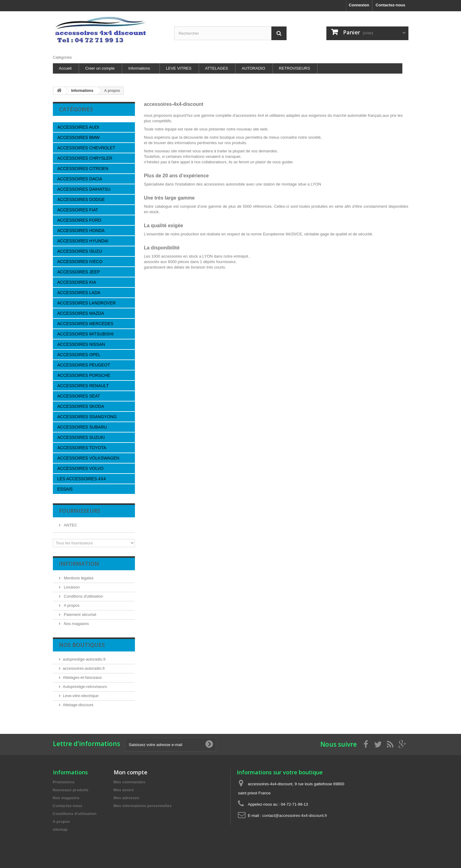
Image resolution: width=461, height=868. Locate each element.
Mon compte (131, 772)
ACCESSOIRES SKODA (81, 406)
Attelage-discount (78, 705)
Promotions (64, 782)
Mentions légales (78, 578)
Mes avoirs (124, 790)
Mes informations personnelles (143, 806)
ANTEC (70, 525)
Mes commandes (130, 782)
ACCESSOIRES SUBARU (82, 427)
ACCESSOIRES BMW (79, 137)
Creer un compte (100, 68)
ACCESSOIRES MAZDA (81, 313)
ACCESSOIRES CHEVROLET (86, 148)
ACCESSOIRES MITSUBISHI (86, 334)
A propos (71, 605)
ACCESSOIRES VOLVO (81, 468)
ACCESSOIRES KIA (77, 282)
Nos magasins (76, 624)
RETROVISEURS (295, 68)
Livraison (71, 587)
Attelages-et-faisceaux (83, 677)
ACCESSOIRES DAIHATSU (84, 189)
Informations (139, 68)
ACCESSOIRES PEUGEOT (84, 365)
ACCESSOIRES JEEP (79, 272)
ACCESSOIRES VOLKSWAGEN (88, 458)
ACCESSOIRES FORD (79, 220)
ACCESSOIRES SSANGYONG (87, 417)
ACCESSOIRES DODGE (81, 200)
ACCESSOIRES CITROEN (83, 168)
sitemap (60, 830)
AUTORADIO (253, 68)
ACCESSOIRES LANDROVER (87, 303)
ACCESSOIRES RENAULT (83, 386)
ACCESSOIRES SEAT (79, 396)
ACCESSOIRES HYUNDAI (83, 241)
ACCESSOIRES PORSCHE (84, 375)
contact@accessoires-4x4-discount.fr (295, 816)
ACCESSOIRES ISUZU (80, 251)
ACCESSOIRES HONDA (81, 231)
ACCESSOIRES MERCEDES (85, 324)
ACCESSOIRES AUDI (78, 127)
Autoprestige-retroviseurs (85, 687)
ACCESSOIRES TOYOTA (82, 448)
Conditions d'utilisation (83, 596)
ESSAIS (65, 489)
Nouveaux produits (71, 790)
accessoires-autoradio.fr (84, 668)
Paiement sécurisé (80, 615)
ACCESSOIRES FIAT (78, 210)
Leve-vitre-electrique (81, 696)
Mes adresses (127, 798)
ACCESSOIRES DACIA (80, 179)
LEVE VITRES (179, 68)
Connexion (359, 5)
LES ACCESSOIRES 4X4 (82, 479)
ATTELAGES (217, 68)
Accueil (65, 68)
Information (79, 564)
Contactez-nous (390, 5)
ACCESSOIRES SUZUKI (81, 437)
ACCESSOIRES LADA (79, 293)
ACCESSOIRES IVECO (80, 262)
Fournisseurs (80, 511)
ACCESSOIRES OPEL (79, 355)
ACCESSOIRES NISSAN (81, 344)
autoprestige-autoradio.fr (84, 659)
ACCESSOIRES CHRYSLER (85, 158)
